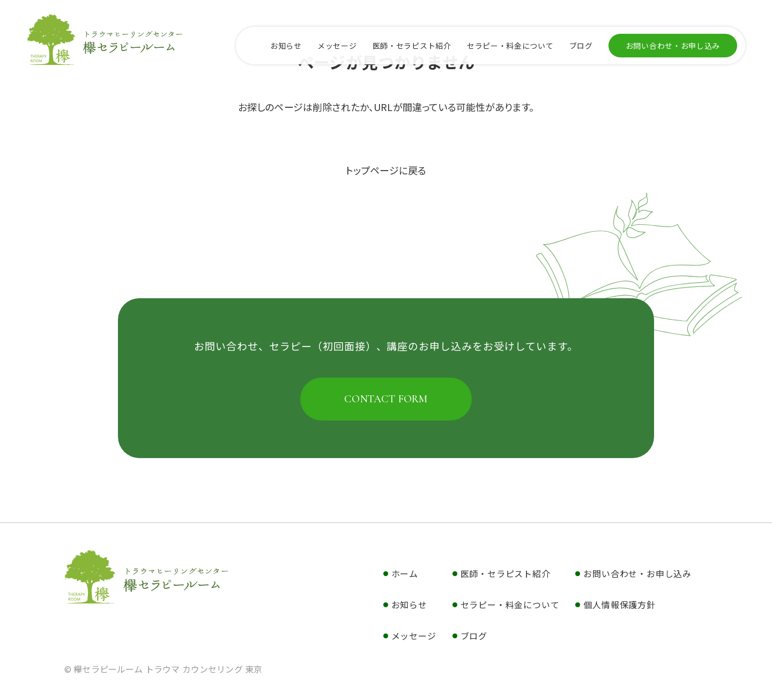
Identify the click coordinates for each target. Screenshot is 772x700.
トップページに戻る (386, 170)
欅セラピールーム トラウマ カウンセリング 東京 (146, 577)
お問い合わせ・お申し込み (673, 46)
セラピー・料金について (510, 46)
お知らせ (286, 46)
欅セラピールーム (105, 39)
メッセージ (337, 46)
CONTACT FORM (386, 399)
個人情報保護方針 (619, 605)
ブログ (581, 46)
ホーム (405, 573)
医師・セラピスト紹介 (412, 46)
